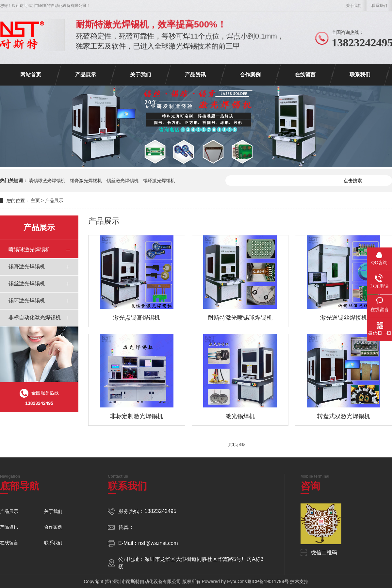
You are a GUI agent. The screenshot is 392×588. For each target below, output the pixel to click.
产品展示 (86, 75)
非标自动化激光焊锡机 (35, 318)
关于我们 (354, 6)
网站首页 (31, 75)
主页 (35, 200)
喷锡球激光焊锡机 (47, 181)
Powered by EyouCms (224, 581)
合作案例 (250, 75)
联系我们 (379, 6)
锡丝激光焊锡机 (122, 181)
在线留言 (305, 75)
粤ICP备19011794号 (268, 581)
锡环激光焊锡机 (159, 181)
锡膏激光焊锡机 (86, 181)
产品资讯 (195, 75)
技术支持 (299, 581)
